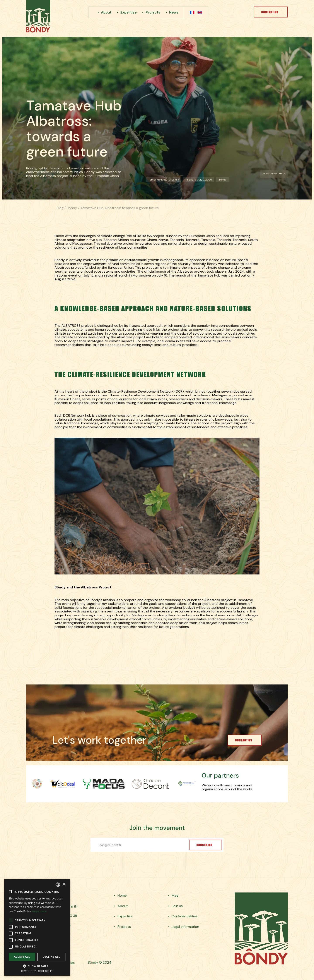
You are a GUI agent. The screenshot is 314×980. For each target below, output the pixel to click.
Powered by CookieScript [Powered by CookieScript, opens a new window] (37, 971)
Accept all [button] (22, 957)
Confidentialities (185, 916)
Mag (175, 896)
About (106, 12)
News (174, 12)
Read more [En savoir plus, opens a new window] (39, 911)
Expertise (129, 12)
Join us (177, 906)
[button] (37, 966)
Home (122, 896)
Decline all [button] (51, 957)
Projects (153, 12)
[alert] (37, 927)
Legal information (185, 927)
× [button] (64, 885)
